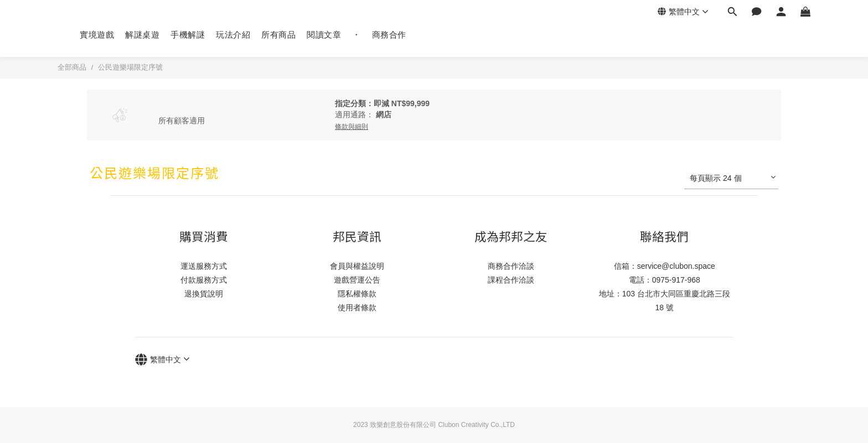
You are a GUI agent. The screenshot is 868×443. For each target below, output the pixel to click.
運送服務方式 (204, 266)
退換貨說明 (204, 294)
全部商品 (72, 67)
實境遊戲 (97, 35)
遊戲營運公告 (357, 280)
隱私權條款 (357, 294)
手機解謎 (188, 35)
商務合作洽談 (511, 266)
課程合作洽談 (511, 280)
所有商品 (278, 35)
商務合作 (389, 35)
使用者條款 (357, 308)
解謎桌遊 (142, 35)
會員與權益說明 (357, 266)
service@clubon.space (676, 266)
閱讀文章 (324, 35)
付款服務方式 (204, 280)
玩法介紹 (233, 35)
